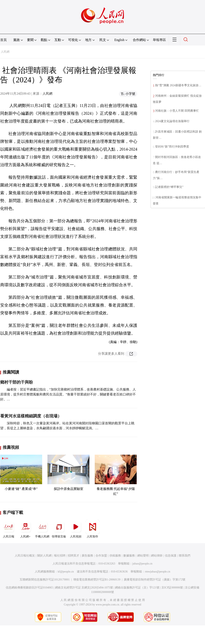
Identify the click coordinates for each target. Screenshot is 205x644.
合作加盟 (101, 556)
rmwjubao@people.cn (158, 572)
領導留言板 (59, 529)
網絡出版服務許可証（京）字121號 (137, 588)
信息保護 (171, 556)
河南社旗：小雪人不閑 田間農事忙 (177, 111)
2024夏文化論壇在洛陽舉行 (172, 121)
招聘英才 (73, 556)
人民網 (5, 52)
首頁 (3, 40)
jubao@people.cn (142, 564)
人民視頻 (76, 529)
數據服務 (129, 556)
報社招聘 (60, 556)
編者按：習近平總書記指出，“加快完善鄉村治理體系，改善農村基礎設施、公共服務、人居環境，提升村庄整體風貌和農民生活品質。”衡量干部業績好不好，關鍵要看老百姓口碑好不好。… (68, 394)
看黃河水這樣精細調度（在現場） (31, 416)
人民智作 (92, 529)
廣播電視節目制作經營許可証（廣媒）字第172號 (155, 580)
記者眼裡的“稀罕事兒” (169, 187)
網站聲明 (143, 556)
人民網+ (25, 529)
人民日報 (9, 529)
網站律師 (157, 556)
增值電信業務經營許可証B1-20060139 (97, 580)
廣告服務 (87, 556)
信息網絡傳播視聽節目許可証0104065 (29, 588)
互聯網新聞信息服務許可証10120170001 (45, 580)
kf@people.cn (66, 572)
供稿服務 (115, 556)
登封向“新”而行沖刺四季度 (172, 147)
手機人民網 (42, 529)
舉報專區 (159, 40)
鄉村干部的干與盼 (17, 382)
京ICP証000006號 (172, 588)
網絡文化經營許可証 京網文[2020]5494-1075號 (84, 588)
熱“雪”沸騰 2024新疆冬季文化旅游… (178, 85)
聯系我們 (185, 556)
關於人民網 (44, 556)
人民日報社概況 (25, 556)
